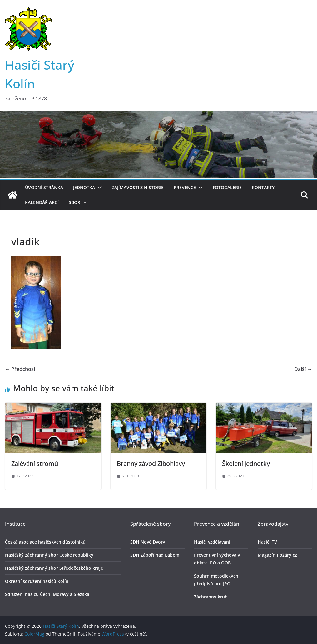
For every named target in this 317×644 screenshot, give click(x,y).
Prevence (185, 187)
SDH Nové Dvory (148, 542)
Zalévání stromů (35, 463)
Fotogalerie (227, 187)
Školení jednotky (246, 463)
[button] (98, 188)
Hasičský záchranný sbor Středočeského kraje (54, 568)
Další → (303, 369)
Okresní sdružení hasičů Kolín (37, 581)
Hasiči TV (267, 542)
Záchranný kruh (211, 597)
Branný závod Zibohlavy (151, 463)
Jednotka (84, 187)
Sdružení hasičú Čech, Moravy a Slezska (47, 594)
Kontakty (263, 187)
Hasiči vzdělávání (212, 542)
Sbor (74, 202)
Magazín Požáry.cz (277, 555)
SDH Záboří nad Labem (155, 555)
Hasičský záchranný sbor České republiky (49, 555)
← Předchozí (20, 369)
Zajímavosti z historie (138, 187)
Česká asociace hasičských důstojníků (45, 542)
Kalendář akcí (42, 202)
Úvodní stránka (44, 187)
